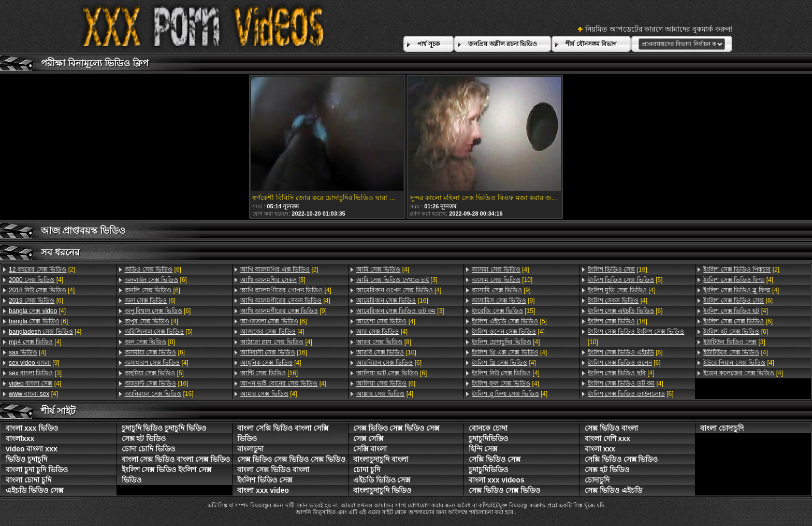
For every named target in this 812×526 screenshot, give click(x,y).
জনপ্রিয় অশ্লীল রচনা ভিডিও (503, 44)
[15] (503, 311)
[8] (150, 342)
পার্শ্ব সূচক (429, 44)
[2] (42, 269)
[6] (36, 301)
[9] (34, 363)
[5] (159, 332)
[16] (157, 383)
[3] (35, 373)
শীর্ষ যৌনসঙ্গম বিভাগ (591, 44)
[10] (386, 352)
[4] (36, 280)
